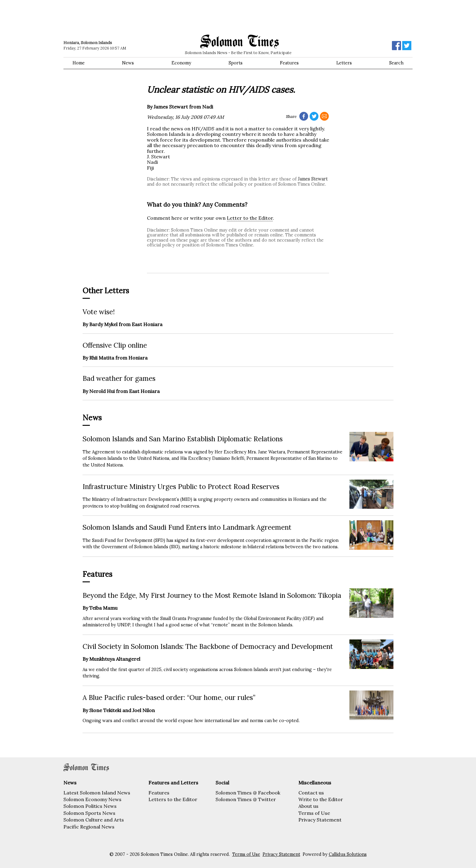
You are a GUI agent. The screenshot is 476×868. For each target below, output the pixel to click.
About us (308, 806)
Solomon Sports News (89, 813)
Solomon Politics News (90, 806)
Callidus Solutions (348, 854)
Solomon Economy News (92, 799)
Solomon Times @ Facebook (248, 793)
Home (79, 63)
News (128, 63)
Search (396, 63)
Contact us (311, 793)
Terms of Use (314, 813)
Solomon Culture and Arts (94, 820)
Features (289, 63)
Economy (181, 63)
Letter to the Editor (250, 218)
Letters (344, 63)
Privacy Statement (320, 820)
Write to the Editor (321, 799)
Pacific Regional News (89, 827)
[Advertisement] (150, 17)
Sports (236, 63)
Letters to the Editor (173, 799)
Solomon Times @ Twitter (246, 799)
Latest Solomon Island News (97, 793)
